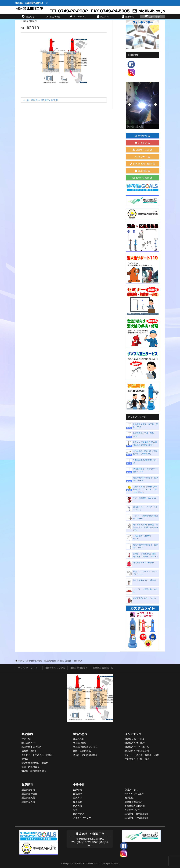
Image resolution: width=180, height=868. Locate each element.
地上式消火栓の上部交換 (137, 751)
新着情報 (142, 136)
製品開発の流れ (29, 794)
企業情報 (79, 785)
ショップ (142, 143)
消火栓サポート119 (134, 739)
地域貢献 (129, 798)
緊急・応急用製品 (30, 767)
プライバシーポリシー (29, 668)
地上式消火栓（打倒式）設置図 (42, 100)
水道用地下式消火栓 (32, 747)
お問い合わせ (142, 178)
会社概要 (77, 802)
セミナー (142, 157)
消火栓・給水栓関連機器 (34, 771)
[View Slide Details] (142, 106)
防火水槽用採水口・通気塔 (144, 580)
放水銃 (25, 759)
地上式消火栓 (28, 743)
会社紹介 (77, 794)
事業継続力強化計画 (103, 668)
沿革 (75, 810)
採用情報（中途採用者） (137, 818)
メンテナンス (133, 734)
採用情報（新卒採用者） (137, 814)
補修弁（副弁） (29, 751)
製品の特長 (80, 734)
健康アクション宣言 (55, 668)
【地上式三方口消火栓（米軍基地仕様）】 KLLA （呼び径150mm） (145, 489)
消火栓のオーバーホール (137, 747)
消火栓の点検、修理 (135, 743)
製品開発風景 (28, 798)
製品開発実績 (28, 802)
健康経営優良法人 (79, 668)
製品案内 (27, 734)
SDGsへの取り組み (134, 794)
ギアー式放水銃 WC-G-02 (145, 498)
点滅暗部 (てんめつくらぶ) (144, 598)
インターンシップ (133, 810)
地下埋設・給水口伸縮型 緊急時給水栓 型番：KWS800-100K (146, 527)
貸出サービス (142, 150)
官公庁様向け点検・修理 (137, 759)
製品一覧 (26, 739)
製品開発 (142, 171)
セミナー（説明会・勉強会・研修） (142, 755)
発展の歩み (79, 814)
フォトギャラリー (82, 818)
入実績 (79, 806)
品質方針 (77, 798)
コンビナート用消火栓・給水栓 (37, 755)
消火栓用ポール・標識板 (143, 563)
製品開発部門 (28, 790)
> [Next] (155, 105)
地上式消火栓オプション (85, 747)
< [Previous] (130, 105)
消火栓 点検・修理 (142, 164)
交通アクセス (131, 790)
